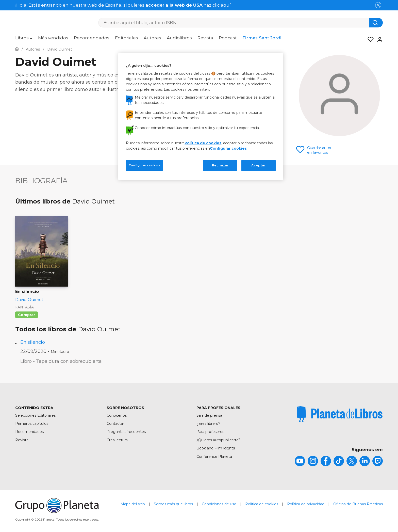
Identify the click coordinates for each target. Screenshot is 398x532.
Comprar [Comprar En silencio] (27, 315)
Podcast (228, 38)
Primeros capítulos (32, 424)
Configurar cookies (228, 148)
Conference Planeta (214, 457)
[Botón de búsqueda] (376, 23)
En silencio (33, 342)
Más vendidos (53, 38)
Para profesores (210, 432)
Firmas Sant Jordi (262, 38)
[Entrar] (378, 40)
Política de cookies (262, 504)
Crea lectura (117, 440)
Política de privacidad (306, 504)
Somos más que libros (173, 504)
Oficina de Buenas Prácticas (358, 504)
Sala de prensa (209, 415)
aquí (226, 5)
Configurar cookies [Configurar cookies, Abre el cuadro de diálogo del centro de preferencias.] (144, 165)
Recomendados (92, 38)
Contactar (115, 424)
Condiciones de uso (219, 504)
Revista (205, 38)
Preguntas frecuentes (126, 432)
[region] (201, 116)
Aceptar (258, 165)
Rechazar (220, 165)
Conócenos (117, 415)
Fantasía (24, 307)
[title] (340, 414)
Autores (152, 38)
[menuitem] (24, 40)
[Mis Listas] (369, 40)
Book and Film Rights (216, 448)
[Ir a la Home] (17, 49)
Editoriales (127, 38)
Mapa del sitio (133, 504)
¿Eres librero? (208, 424)
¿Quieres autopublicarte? (218, 440)
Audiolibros (179, 38)
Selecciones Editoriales (35, 415)
